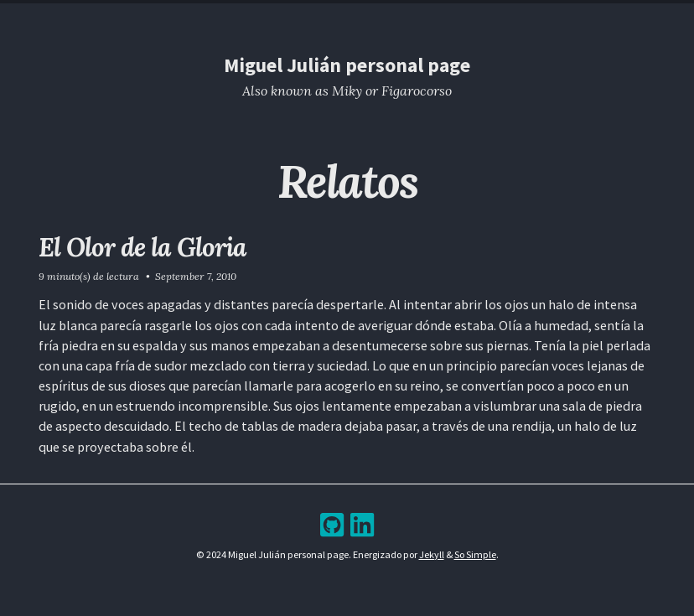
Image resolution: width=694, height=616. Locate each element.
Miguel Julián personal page (347, 65)
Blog (333, 14)
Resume (286, 14)
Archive (380, 14)
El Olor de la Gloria (142, 247)
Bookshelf (442, 14)
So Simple (475, 554)
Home (239, 14)
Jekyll (432, 554)
